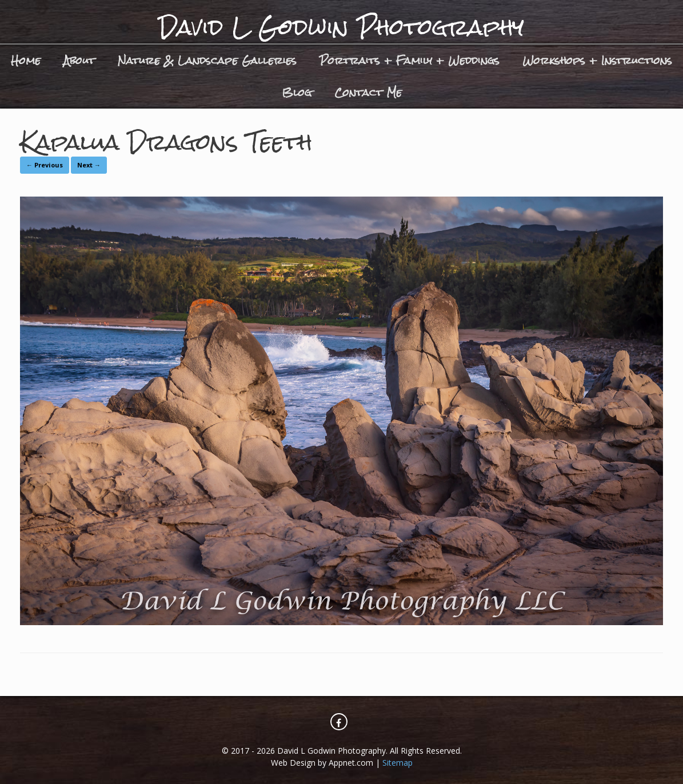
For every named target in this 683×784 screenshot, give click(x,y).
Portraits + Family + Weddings (410, 60)
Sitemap (398, 763)
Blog (297, 92)
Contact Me (368, 92)
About (79, 60)
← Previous (45, 165)
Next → (89, 165)
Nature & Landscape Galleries (207, 60)
